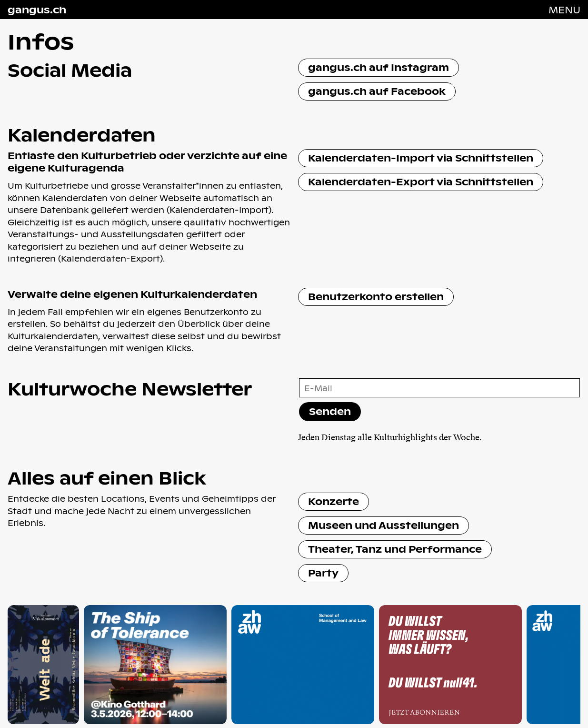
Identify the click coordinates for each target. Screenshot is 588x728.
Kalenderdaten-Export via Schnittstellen (421, 181)
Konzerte (334, 501)
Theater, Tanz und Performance (395, 549)
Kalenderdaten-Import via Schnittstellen (421, 157)
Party (323, 572)
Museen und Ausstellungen (384, 525)
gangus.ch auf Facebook (377, 91)
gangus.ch (37, 10)
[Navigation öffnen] (564, 10)
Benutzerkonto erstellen (376, 296)
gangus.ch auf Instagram (379, 67)
